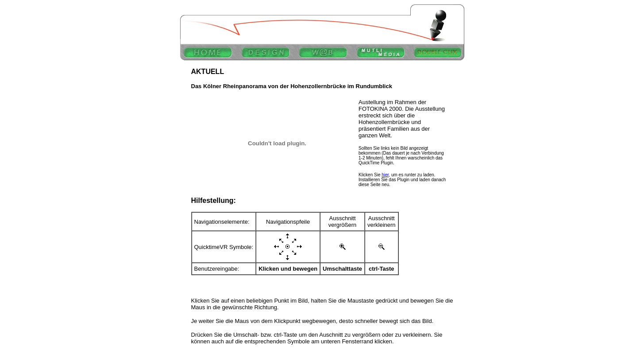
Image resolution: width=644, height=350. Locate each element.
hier (385, 175)
